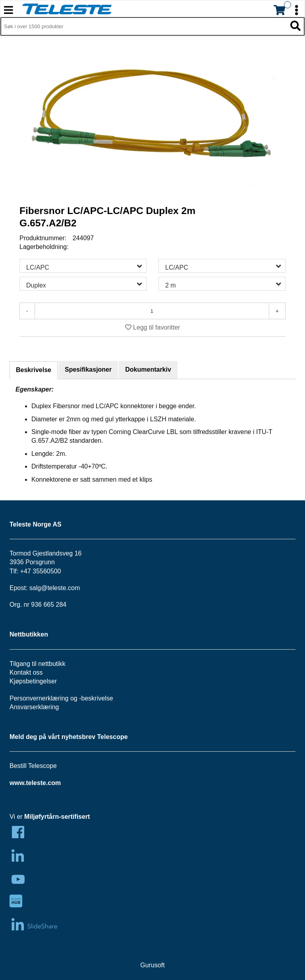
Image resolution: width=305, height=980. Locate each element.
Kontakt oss (26, 672)
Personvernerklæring (39, 698)
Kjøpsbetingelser (33, 681)
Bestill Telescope (33, 766)
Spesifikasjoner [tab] (88, 369)
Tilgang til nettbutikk (38, 664)
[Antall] (152, 311)
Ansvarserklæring (34, 707)
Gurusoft (152, 965)
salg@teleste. (49, 588)
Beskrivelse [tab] (34, 370)
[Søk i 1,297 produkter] (144, 27)
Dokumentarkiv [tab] (148, 369)
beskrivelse (97, 698)
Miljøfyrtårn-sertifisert (57, 817)
